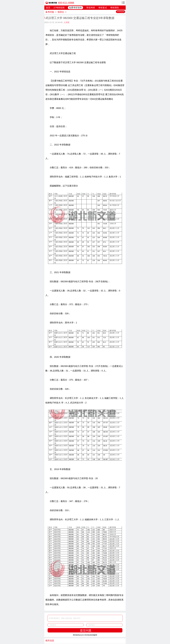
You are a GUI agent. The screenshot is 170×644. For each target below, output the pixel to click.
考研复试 (103, 8)
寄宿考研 (91, 8)
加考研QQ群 (121, 12)
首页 (48, 8)
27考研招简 (59, 8)
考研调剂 (114, 8)
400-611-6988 (66, 3)
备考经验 (50, 12)
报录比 (61, 12)
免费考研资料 (75, 8)
